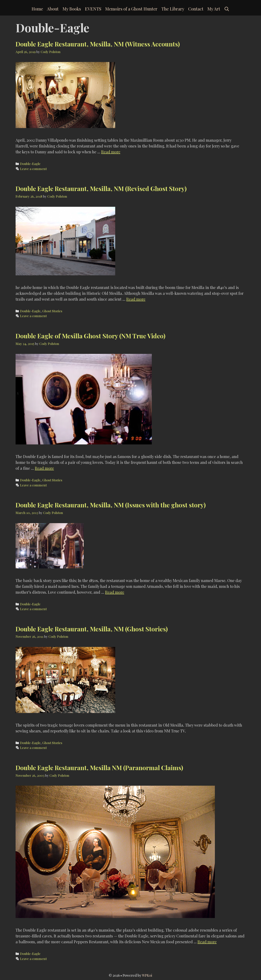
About (53, 9)
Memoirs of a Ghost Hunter (131, 9)
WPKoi (147, 975)
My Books (72, 9)
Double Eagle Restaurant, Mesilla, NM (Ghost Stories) (92, 629)
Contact (196, 9)
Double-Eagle (30, 164)
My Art (214, 9)
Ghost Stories (52, 311)
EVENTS (93, 9)
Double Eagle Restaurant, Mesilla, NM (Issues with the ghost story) (111, 505)
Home (37, 9)
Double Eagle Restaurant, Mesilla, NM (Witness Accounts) (98, 44)
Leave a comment (33, 169)
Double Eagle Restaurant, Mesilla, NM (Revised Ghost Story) (101, 188)
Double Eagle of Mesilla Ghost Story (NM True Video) (91, 336)
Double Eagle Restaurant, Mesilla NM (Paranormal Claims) (99, 768)
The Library (173, 9)
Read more (111, 152)
